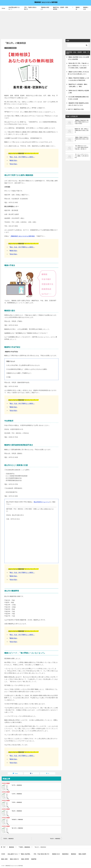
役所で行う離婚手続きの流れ (76, 109)
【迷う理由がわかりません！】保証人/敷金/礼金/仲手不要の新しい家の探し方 (82, 147)
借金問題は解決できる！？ (14, 8)
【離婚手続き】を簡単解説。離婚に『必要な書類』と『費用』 (78, 85)
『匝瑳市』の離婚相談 (8, 839)
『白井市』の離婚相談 (16, 794)
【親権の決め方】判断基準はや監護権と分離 (78, 92)
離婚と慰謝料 (82, 854)
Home (3, 8)
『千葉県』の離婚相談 (10, 48)
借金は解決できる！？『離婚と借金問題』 (19, 854)
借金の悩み (13, 164)
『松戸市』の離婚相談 (16, 785)
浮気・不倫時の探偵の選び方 (30, 8)
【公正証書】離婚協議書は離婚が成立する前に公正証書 (78, 98)
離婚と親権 (4, 859)
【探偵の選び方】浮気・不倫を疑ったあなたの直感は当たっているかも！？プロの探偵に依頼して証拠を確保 (78, 65)
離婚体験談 (65, 854)
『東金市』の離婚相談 (16, 811)
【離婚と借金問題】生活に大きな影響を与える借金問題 (78, 58)
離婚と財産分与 (14, 859)
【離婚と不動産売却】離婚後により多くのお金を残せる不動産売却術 (78, 79)
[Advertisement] (45, 24)
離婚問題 (34, 859)
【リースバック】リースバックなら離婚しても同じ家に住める (82, 156)
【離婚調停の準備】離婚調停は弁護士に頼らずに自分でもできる (78, 104)
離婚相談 (78, 8)
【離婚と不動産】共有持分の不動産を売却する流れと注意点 (82, 139)
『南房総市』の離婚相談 (17, 820)
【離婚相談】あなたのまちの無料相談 (46, 2)
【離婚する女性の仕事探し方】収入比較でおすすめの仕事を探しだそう (78, 73)
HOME (3, 854)
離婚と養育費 (25, 859)
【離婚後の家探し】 (45, 8)
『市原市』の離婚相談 (16, 802)
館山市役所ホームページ (42, 502)
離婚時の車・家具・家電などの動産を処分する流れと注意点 (82, 130)
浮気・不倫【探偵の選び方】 (42, 854)
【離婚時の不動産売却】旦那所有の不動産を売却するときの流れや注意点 (82, 122)
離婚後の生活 (86, 8)
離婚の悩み (13, 160)
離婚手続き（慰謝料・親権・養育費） (61, 8)
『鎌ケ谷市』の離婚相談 (17, 828)
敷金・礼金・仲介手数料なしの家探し (22, 157)
